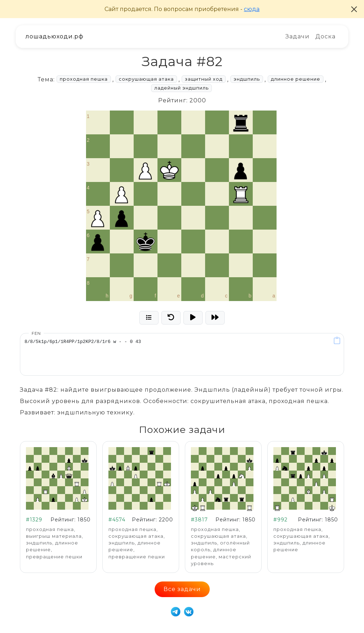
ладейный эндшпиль (181, 88)
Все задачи (182, 589)
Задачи (298, 36)
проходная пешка (84, 79)
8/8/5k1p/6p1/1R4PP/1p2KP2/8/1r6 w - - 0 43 (182, 354)
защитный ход (204, 79)
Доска (325, 36)
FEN (36, 333)
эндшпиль (247, 79)
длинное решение (296, 79)
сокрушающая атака (146, 79)
